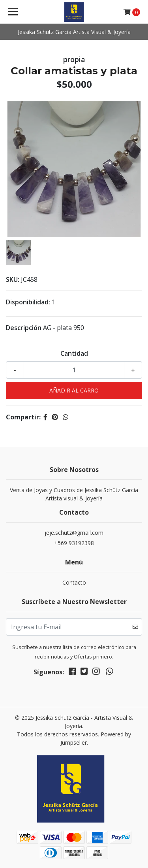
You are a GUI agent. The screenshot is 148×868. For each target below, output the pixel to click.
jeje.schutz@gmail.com (74, 533)
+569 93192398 (74, 543)
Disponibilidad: (28, 302)
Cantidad (74, 353)
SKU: (13, 279)
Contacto (74, 582)
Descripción (24, 328)
